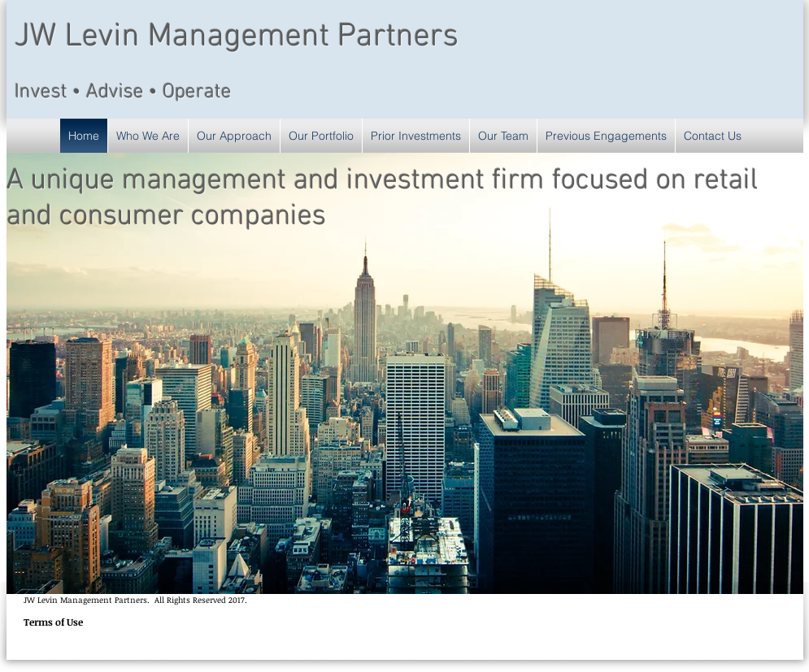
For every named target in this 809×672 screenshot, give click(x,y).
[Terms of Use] (53, 622)
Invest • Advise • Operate (123, 93)
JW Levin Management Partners (237, 37)
